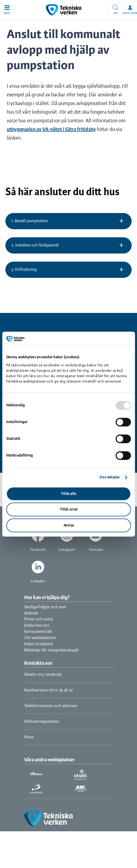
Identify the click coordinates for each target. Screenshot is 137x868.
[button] (7, 10)
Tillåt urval (69, 510)
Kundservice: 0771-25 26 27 (49, 690)
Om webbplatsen (40, 638)
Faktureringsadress (42, 722)
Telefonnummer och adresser (51, 706)
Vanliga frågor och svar (45, 607)
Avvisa (69, 525)
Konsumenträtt (38, 632)
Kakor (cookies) (38, 644)
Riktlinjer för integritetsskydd (51, 650)
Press (29, 737)
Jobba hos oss (37, 625)
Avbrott (31, 613)
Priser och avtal (38, 619)
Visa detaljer (110, 477)
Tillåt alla (68, 494)
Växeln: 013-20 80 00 (43, 675)
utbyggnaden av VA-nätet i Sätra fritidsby (51, 130)
